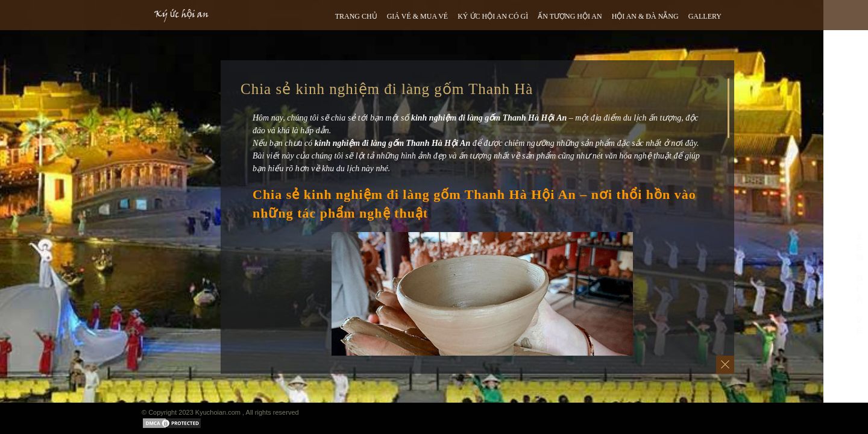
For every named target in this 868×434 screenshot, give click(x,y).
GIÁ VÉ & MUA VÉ (418, 16)
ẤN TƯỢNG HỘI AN (570, 16)
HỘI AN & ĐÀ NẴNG (645, 16)
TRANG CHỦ (356, 16)
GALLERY (705, 16)
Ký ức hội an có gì (493, 16)
